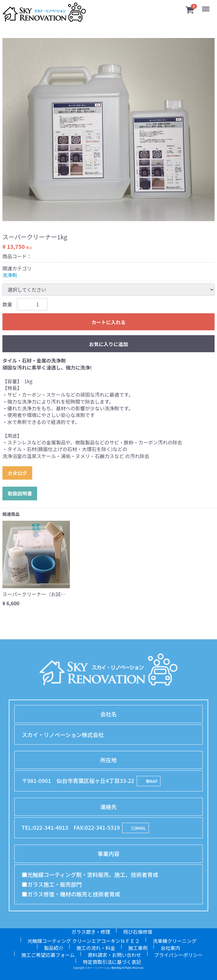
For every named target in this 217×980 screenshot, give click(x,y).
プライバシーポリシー (178, 955)
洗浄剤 (10, 275)
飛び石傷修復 (138, 932)
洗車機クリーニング (174, 941)
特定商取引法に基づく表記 (112, 962)
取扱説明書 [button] (20, 493)
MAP (152, 781)
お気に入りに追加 (108, 344)
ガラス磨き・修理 (91, 932)
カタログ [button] (17, 473)
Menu (206, 6)
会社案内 (170, 948)
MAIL (139, 828)
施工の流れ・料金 (96, 948)
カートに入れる (108, 322)
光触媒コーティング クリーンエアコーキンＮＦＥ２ (84, 941)
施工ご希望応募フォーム (48, 955)
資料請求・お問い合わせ (114, 955)
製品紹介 (54, 948)
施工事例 (138, 948)
